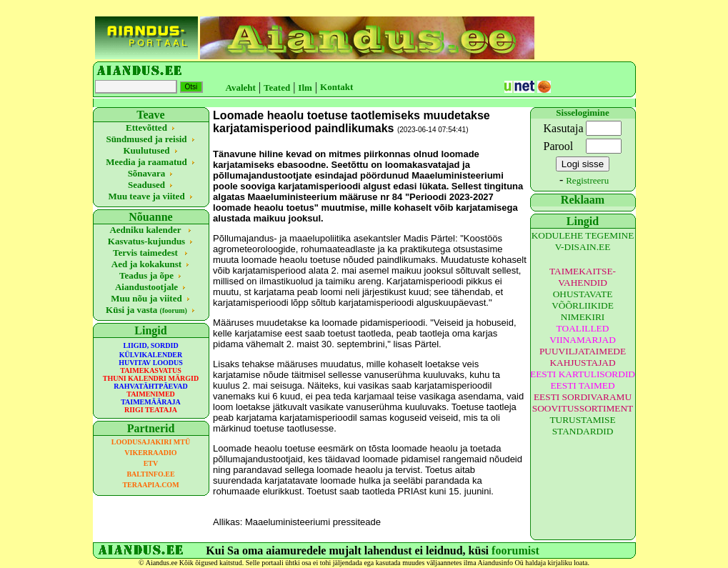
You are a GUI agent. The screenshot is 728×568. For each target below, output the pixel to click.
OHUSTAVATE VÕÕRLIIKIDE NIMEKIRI (583, 305)
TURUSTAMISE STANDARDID (582, 425)
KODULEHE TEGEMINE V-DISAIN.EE (583, 241)
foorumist (515, 550)
